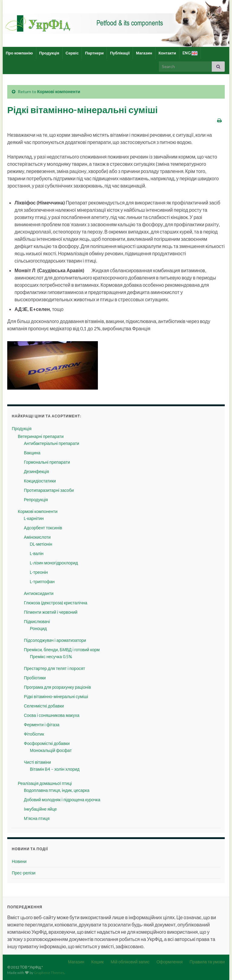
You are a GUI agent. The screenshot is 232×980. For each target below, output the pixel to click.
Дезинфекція (36, 471)
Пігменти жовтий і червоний (51, 612)
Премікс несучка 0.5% (51, 657)
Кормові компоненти (59, 91)
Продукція (49, 53)
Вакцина (32, 453)
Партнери (94, 53)
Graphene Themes (49, 973)
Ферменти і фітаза (42, 725)
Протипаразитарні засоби (49, 490)
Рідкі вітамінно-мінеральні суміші (56, 696)
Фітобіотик (34, 734)
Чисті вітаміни (37, 762)
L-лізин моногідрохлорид (54, 563)
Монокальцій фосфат (51, 750)
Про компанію (19, 53)
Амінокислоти (37, 537)
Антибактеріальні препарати (52, 443)
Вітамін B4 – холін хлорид (55, 769)
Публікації (120, 53)
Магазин (144, 53)
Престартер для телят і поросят (55, 668)
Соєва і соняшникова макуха (52, 715)
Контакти (167, 53)
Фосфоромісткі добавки (47, 743)
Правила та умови (207, 962)
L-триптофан (42, 581)
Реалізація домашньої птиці (45, 783)
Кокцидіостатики (40, 481)
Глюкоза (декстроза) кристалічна (56, 603)
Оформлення (170, 962)
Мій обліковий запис (130, 962)
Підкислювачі (37, 621)
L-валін (37, 553)
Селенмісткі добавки (44, 706)
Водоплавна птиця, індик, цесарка (57, 790)
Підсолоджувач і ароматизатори (55, 640)
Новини (19, 861)
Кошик (97, 962)
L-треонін (39, 572)
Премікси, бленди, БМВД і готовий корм (62, 650)
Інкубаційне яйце (40, 809)
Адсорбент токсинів (43, 528)
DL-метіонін (41, 544)
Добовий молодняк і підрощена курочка (62, 800)
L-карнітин (34, 518)
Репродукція (36, 500)
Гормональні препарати (47, 462)
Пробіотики (35, 678)
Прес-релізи (24, 873)
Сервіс (72, 53)
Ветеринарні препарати (41, 436)
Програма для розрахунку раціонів (57, 687)
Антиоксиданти (39, 593)
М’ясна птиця (37, 818)
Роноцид (38, 628)
